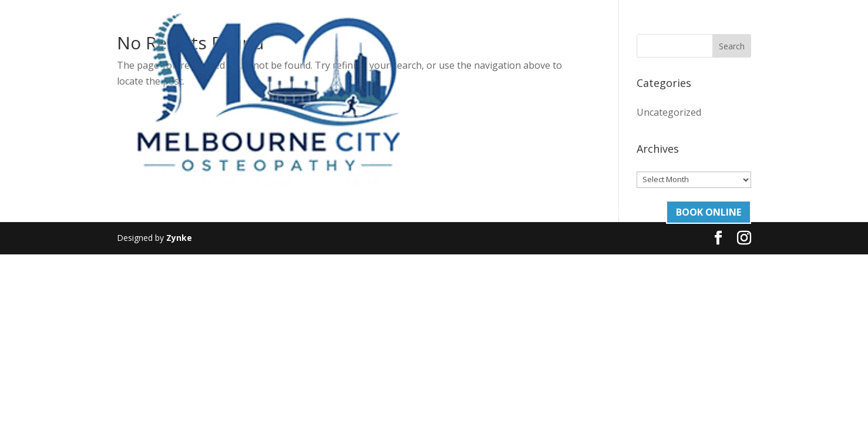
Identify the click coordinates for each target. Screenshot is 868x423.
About (354, 27)
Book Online (709, 26)
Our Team (467, 27)
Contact (566, 27)
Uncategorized (669, 112)
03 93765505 (625, 27)
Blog (525, 27)
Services (401, 27)
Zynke (179, 238)
